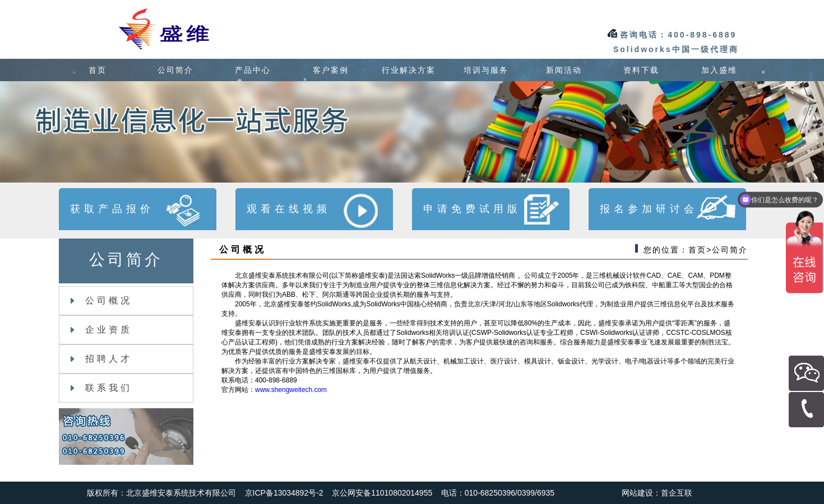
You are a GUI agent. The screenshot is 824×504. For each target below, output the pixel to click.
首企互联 (677, 493)
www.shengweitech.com (291, 390)
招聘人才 (101, 359)
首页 (98, 70)
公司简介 (175, 70)
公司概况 (101, 300)
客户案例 (331, 70)
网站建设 (637, 493)
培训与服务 (486, 70)
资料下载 (641, 70)
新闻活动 (564, 70)
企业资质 (101, 330)
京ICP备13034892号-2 (284, 493)
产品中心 (253, 70)
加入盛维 (719, 70)
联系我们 (101, 388)
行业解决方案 (409, 70)
